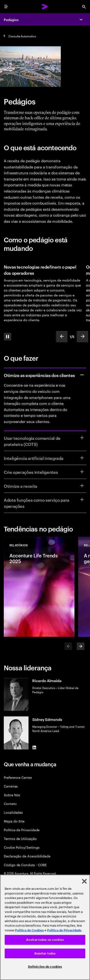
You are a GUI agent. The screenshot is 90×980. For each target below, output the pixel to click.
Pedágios (11, 19)
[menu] (6, 7)
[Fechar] (84, 881)
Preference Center (18, 777)
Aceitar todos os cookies (45, 940)
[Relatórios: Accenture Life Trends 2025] (39, 587)
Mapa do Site (14, 821)
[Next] (81, 646)
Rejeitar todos (45, 953)
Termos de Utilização (20, 838)
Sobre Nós (12, 795)
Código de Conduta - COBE (25, 865)
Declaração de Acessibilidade (27, 856)
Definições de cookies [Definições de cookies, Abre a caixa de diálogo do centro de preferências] (45, 967)
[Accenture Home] (45, 7)
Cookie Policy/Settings (22, 847)
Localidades (13, 812)
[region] (45, 927)
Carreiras (11, 786)
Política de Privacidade (22, 830)
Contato (10, 803)
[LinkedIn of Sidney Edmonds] (34, 748)
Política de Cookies (29, 930)
